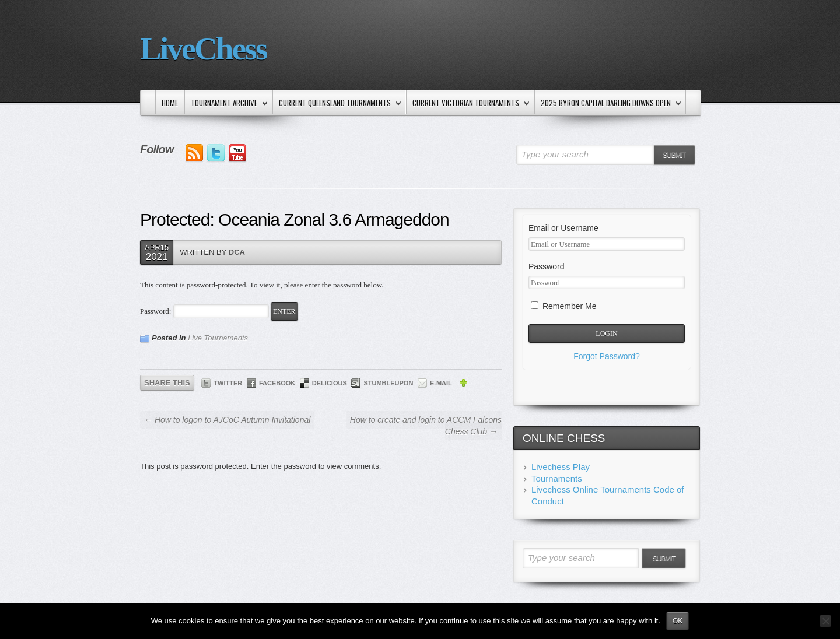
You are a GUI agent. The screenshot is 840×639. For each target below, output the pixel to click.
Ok (678, 621)
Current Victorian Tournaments (468, 103)
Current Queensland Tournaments (337, 103)
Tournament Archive (227, 103)
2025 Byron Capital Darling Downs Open (608, 103)
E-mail (441, 383)
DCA (237, 252)
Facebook (277, 383)
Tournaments (557, 478)
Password (546, 266)
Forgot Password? (607, 356)
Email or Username (563, 228)
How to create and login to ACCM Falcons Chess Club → (426, 426)
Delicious (330, 383)
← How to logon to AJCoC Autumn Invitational (227, 420)
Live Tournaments (218, 338)
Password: (204, 311)
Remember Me (563, 306)
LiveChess (203, 49)
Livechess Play (561, 467)
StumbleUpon (388, 383)
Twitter (228, 383)
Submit (674, 155)
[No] (825, 621)
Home (170, 103)
